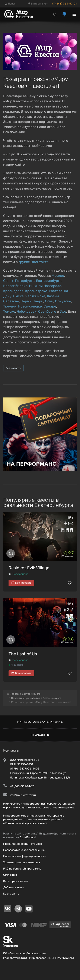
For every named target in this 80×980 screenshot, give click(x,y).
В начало (40, 735)
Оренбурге (47, 311)
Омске (18, 296)
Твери (38, 301)
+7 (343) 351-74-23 (22, 786)
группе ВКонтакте (33, 262)
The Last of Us (23, 654)
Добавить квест (14, 887)
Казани (53, 296)
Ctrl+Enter (27, 837)
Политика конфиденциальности (25, 856)
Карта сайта (11, 894)
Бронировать (21, 583)
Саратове (11, 301)
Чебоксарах (27, 311)
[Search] (55, 14)
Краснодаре (13, 291)
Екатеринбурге (49, 281)
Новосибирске (15, 286)
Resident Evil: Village (29, 568)
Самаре (50, 306)
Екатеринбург (38, 4)
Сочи (49, 301)
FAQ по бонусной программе (22, 869)
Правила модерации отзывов (23, 844)
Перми (26, 301)
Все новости (13, 368)
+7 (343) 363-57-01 (64, 4)
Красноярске (36, 291)
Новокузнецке (30, 306)
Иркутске (63, 301)
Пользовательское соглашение (24, 850)
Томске (9, 311)
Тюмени (10, 306)
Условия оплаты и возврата (22, 862)
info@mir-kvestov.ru (23, 795)
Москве (58, 276)
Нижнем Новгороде (45, 286)
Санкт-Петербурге (19, 281)
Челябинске (35, 296)
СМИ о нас (10, 875)
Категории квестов (16, 881)
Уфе (63, 311)
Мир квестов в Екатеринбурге (40, 722)
